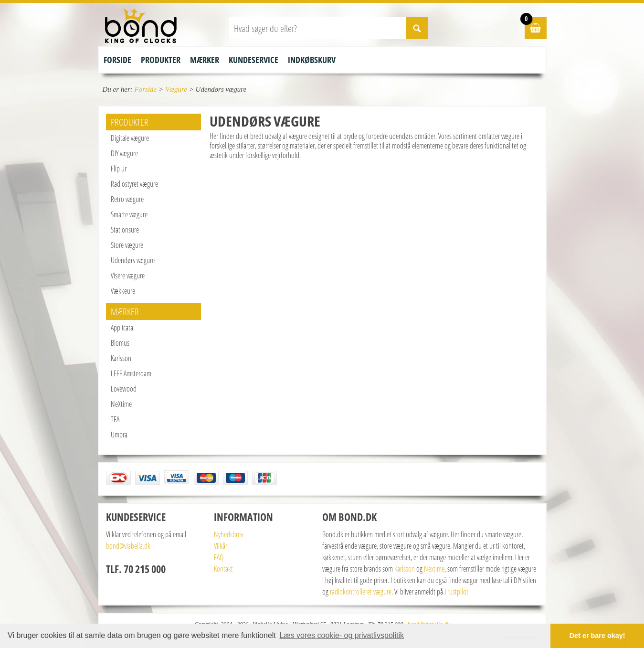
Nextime (434, 569)
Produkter (161, 60)
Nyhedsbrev (228, 534)
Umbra (119, 435)
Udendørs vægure (133, 260)
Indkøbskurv (312, 60)
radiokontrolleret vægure (361, 592)
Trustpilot (456, 592)
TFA (115, 419)
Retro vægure (127, 199)
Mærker (205, 60)
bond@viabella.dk (128, 546)
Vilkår (221, 546)
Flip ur (119, 169)
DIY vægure (124, 153)
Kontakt (223, 569)
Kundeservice (253, 60)
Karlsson (121, 358)
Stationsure (125, 230)
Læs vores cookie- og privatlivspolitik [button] (342, 635)
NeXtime (121, 404)
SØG (417, 28)
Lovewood (124, 389)
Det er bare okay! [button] (597, 636)
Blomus (120, 343)
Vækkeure (123, 291)
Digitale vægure (130, 138)
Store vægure (127, 245)
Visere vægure (128, 276)
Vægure (176, 89)
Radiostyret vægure (134, 184)
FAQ (219, 557)
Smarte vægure (129, 214)
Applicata (122, 328)
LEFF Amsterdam (131, 373)
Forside (117, 60)
